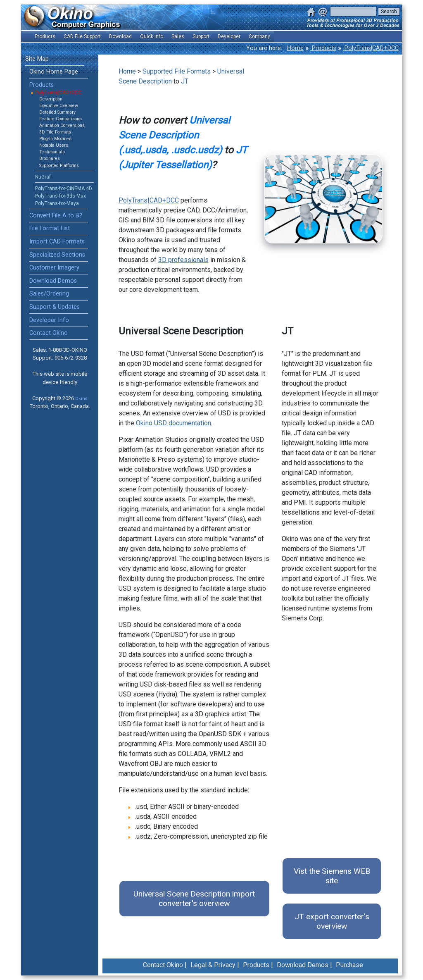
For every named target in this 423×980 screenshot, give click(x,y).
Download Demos (53, 281)
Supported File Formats (177, 71)
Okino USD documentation (173, 423)
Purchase (349, 965)
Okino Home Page (54, 72)
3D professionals (183, 260)
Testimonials (52, 152)
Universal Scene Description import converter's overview (194, 899)
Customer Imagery (54, 268)
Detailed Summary (57, 112)
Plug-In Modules (55, 139)
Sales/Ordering (49, 294)
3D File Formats (55, 132)
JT (185, 81)
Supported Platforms (59, 166)
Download (120, 36)
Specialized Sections (57, 255)
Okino (81, 399)
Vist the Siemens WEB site (332, 876)
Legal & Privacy (213, 965)
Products (323, 48)
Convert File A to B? (56, 216)
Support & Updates (55, 307)
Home (295, 48)
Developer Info (49, 320)
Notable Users (54, 145)
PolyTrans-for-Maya (57, 203)
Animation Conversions (62, 125)
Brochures (50, 159)
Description (51, 99)
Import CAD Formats (57, 242)
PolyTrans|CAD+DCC (371, 48)
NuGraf (43, 177)
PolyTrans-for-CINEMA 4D (64, 188)
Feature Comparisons (61, 119)
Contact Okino (49, 333)
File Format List (50, 228)
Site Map (37, 59)
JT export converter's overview (332, 921)
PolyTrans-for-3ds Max (61, 196)
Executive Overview (59, 106)
